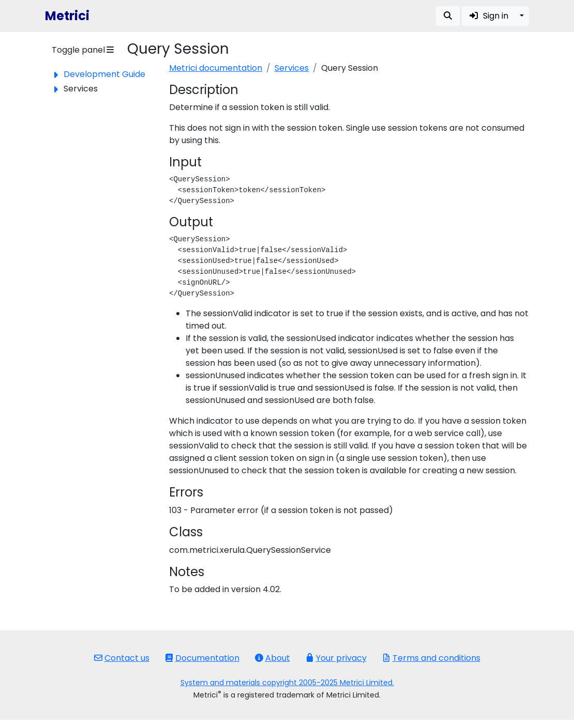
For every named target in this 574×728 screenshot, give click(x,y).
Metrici (67, 16)
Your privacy (336, 658)
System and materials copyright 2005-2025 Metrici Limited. (287, 683)
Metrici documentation (216, 68)
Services (292, 68)
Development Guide (104, 74)
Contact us (122, 658)
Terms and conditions (431, 658)
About (273, 658)
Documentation (202, 658)
